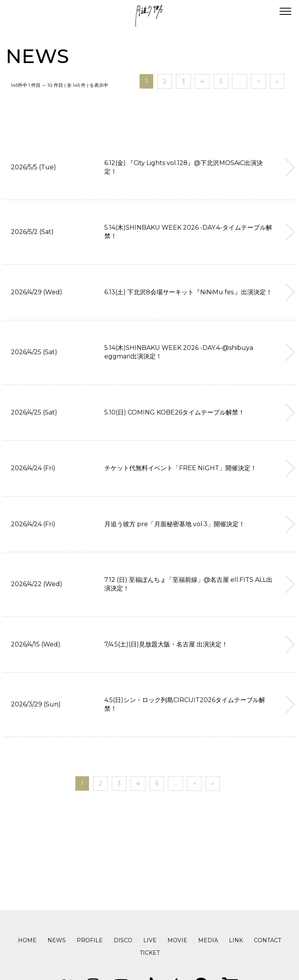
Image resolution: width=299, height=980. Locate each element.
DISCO (123, 940)
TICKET (150, 953)
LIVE (150, 940)
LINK (236, 940)
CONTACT (267, 940)
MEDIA (208, 940)
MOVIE (177, 940)
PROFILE (90, 940)
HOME (27, 940)
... (240, 81)
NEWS (57, 940)
